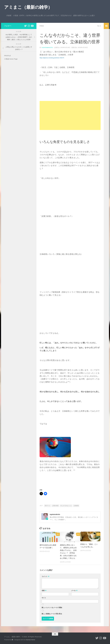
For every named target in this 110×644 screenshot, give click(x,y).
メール (74, 590)
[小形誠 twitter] (25, 26)
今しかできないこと (66, 506)
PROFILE (7, 56)
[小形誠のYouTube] (32, 26)
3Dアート (47, 506)
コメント (46, 576)
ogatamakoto (47, 47)
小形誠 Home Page (11, 59)
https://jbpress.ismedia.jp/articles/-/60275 (52, 58)
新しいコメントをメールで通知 (52, 607)
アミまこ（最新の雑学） (28, 7)
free (42, 26)
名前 (44, 590)
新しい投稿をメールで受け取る (52, 614)
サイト (44, 598)
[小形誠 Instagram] (29, 26)
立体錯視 (76, 506)
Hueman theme (30, 640)
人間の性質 (55, 506)
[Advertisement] (70, 115)
